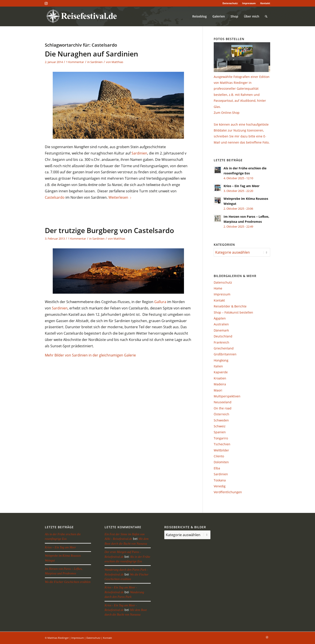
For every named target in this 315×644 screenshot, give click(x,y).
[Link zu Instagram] (46, 3)
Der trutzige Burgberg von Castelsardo (109, 230)
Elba (217, 468)
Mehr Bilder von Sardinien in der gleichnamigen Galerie (90, 355)
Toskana (220, 480)
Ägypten (220, 318)
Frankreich (221, 342)
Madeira (220, 384)
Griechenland (224, 348)
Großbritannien (225, 354)
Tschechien (222, 444)
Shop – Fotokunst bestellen (233, 312)
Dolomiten (221, 462)
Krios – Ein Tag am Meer (241, 186)
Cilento (219, 456)
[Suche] (266, 16)
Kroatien (220, 378)
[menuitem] (230, 3)
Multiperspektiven (227, 396)
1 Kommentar (75, 62)
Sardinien (96, 62)
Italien (218, 366)
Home (218, 288)
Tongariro (221, 438)
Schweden (221, 420)
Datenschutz (230, 3)
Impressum (249, 3)
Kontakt (265, 3)
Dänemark (221, 330)
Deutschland (223, 336)
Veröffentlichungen (228, 492)
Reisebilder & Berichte (230, 306)
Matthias (117, 62)
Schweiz (220, 426)
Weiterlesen (120, 197)
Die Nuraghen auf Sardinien (91, 54)
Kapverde (221, 372)
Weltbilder (221, 450)
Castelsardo (55, 197)
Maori (218, 390)
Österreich (221, 414)
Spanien (220, 432)
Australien (221, 324)
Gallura (160, 302)
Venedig (220, 486)
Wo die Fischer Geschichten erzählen (68, 582)
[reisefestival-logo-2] (83, 16)
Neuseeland (223, 402)
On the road (223, 408)
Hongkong (221, 360)
